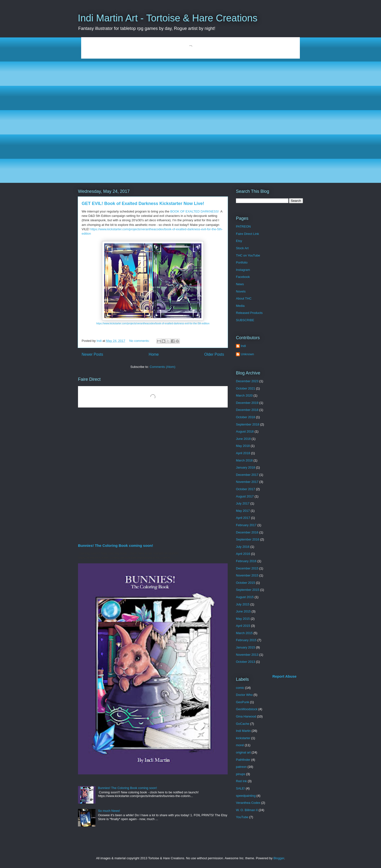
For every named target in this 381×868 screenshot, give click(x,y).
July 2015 (243, 604)
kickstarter (243, 738)
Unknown (247, 354)
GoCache (243, 724)
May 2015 (243, 619)
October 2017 (246, 489)
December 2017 (247, 475)
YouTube (242, 817)
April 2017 (243, 518)
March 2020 (244, 395)
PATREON (243, 226)
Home (154, 354)
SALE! (240, 788)
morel (240, 745)
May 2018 (243, 446)
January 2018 (246, 467)
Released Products (249, 313)
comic (240, 688)
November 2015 (247, 575)
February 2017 (246, 525)
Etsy (239, 241)
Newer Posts (92, 354)
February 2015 (246, 640)
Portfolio (242, 262)
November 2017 (247, 482)
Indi (243, 346)
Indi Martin (243, 731)
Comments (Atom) (162, 367)
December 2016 (247, 532)
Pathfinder (243, 760)
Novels (241, 291)
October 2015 (246, 583)
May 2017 (243, 511)
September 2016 (248, 539)
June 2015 (243, 611)
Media (240, 306)
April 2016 (243, 554)
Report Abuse (284, 676)
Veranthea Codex (248, 803)
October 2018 (246, 417)
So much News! (109, 811)
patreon (241, 767)
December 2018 (247, 410)
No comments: (140, 341)
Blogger (279, 858)
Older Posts (214, 354)
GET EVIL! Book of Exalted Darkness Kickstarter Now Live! (143, 204)
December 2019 (247, 403)
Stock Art (242, 248)
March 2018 (244, 460)
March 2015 (244, 633)
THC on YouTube (248, 255)
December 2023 (247, 381)
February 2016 (246, 561)
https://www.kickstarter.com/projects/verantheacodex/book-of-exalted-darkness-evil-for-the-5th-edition (153, 323)
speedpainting (246, 796)
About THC (244, 298)
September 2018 (248, 424)
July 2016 (243, 547)
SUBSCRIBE (245, 320)
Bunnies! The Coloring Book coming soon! (116, 545)
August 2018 (245, 431)
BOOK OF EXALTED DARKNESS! (195, 211)
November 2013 (247, 655)
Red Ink (241, 781)
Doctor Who (244, 695)
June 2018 (243, 439)
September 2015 (248, 590)
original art (243, 752)
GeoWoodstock (247, 709)
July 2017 (243, 503)
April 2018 (243, 453)
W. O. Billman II (247, 810)
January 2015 (246, 647)
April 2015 (243, 626)
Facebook (243, 277)
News (240, 284)
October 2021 (246, 388)
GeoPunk (242, 702)
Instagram (243, 270)
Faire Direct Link (247, 234)
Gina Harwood (246, 716)
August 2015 (245, 597)
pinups (241, 774)
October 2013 (246, 662)
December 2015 (247, 568)
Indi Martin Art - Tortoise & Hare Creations (168, 18)
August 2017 (245, 496)
